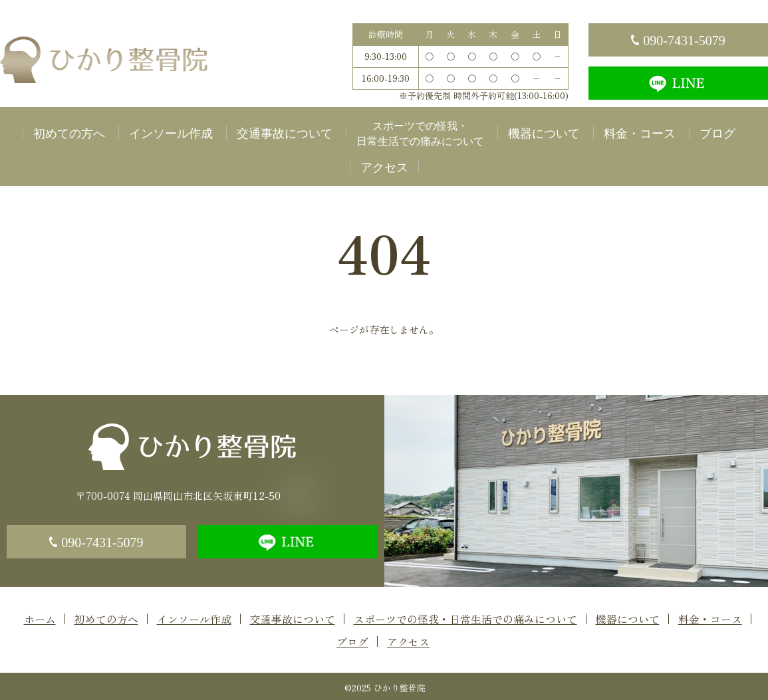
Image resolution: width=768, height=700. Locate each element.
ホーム (40, 619)
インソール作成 (171, 134)
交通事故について (285, 134)
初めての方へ (69, 134)
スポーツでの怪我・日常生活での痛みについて (420, 134)
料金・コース (640, 134)
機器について (544, 134)
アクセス (384, 168)
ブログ (717, 134)
